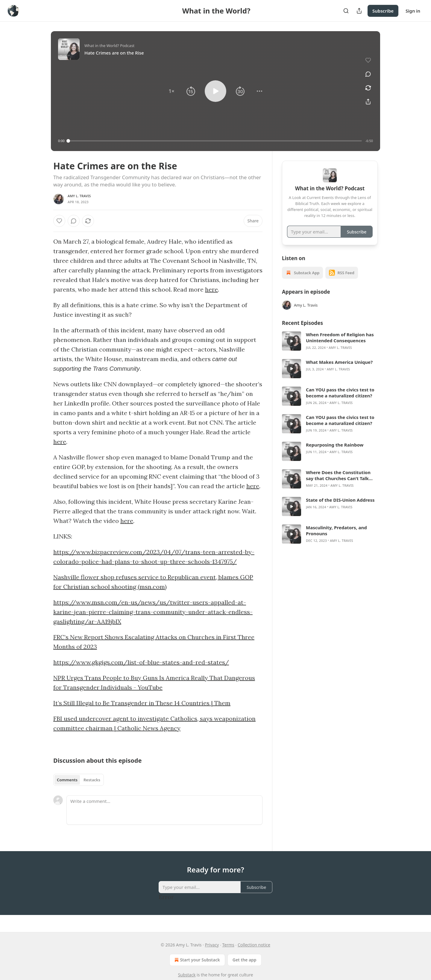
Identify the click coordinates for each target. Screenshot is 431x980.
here (211, 289)
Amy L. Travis (79, 196)
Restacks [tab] (92, 780)
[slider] (215, 141)
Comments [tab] (67, 780)
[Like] (59, 221)
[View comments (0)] (368, 74)
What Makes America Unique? (339, 370)
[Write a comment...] (164, 810)
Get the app (245, 960)
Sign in (413, 11)
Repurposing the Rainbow (335, 452)
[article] (330, 349)
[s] (292, 349)
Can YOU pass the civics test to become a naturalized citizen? (340, 400)
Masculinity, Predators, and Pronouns (336, 538)
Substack (187, 975)
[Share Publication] (359, 11)
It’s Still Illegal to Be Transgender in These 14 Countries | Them (142, 703)
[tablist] (79, 780)
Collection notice (254, 945)
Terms (228, 945)
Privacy (212, 945)
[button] (172, 91)
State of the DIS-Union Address (340, 507)
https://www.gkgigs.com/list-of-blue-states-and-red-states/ (141, 662)
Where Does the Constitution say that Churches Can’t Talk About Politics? (338, 483)
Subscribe (383, 11)
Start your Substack (196, 960)
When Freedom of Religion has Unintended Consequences (340, 345)
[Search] (346, 11)
